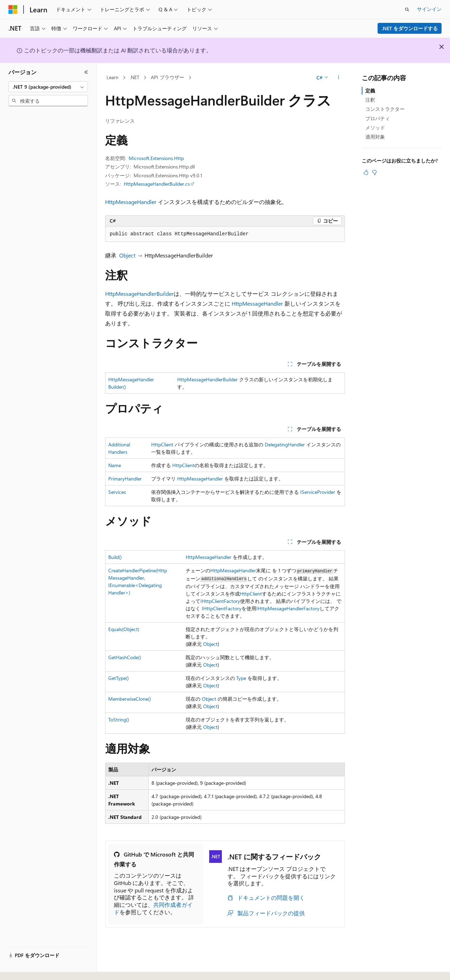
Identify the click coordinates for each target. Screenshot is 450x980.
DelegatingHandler (285, 444)
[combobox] (48, 87)
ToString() (119, 720)
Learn (112, 77)
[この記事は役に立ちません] (374, 172)
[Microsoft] (13, 9)
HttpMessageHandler (131, 202)
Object (127, 255)
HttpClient (162, 444)
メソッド (375, 128)
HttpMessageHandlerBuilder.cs (157, 184)
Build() (115, 557)
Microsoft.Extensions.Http (156, 158)
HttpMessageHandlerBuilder (139, 294)
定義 (370, 91)
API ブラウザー (168, 77)
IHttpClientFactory (220, 601)
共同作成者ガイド (153, 908)
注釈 (370, 100)
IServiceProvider (318, 492)
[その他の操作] (339, 78)
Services (117, 492)
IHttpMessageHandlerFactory (288, 608)
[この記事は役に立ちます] (366, 172)
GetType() (118, 678)
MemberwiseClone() (130, 699)
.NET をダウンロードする (410, 28)
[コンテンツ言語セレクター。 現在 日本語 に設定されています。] (23, 967)
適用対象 (375, 137)
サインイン (429, 9)
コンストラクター (385, 109)
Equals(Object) (124, 629)
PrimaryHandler (125, 479)
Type (241, 678)
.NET (134, 77)
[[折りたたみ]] (86, 72)
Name (115, 465)
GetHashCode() (125, 657)
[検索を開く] (407, 9)
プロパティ (378, 118)
